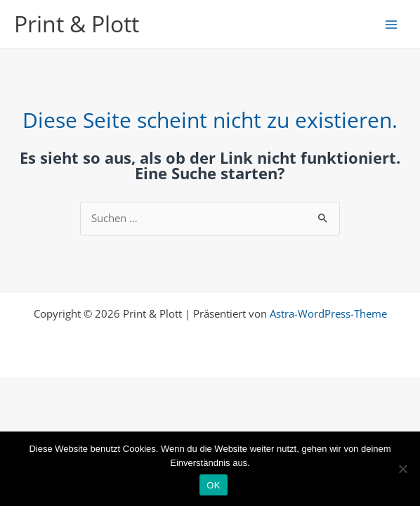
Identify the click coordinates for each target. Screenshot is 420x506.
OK (213, 485)
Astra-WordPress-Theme (328, 313)
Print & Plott (77, 24)
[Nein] (402, 469)
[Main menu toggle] (391, 25)
